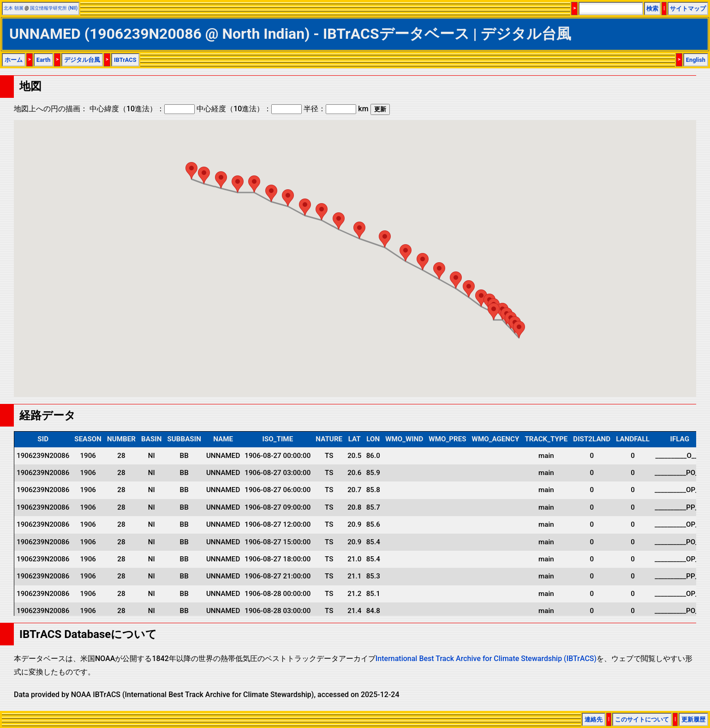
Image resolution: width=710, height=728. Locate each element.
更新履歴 (693, 719)
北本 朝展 (14, 8)
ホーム (14, 60)
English (696, 60)
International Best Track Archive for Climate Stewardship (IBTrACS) (486, 659)
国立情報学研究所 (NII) (54, 8)
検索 (652, 9)
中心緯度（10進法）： (142, 109)
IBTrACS (125, 60)
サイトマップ (688, 9)
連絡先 (594, 719)
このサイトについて (642, 719)
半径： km (336, 109)
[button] (519, 329)
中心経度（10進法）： (249, 109)
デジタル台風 (82, 60)
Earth (44, 60)
